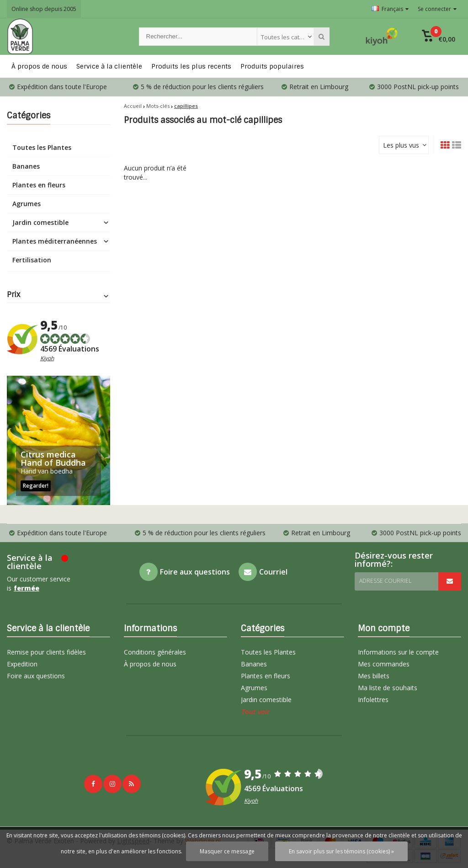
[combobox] (285, 37)
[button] (439, 37)
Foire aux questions (36, 676)
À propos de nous (39, 66)
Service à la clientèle (109, 66)
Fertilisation (32, 260)
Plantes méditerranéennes (55, 241)
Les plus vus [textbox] (401, 145)
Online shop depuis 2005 (44, 9)
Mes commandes (384, 664)
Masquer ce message (227, 851)
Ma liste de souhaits (388, 688)
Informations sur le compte (398, 652)
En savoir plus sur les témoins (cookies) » (341, 851)
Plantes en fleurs (39, 185)
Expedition (22, 664)
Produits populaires (272, 66)
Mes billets (374, 676)
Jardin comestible (40, 222)
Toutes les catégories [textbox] (287, 37)
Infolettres (373, 700)
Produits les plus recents (191, 66)
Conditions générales (155, 652)
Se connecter (437, 9)
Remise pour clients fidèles (46, 652)
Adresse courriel (385, 581)
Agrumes (27, 204)
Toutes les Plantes (42, 147)
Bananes (26, 166)
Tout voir (255, 711)
